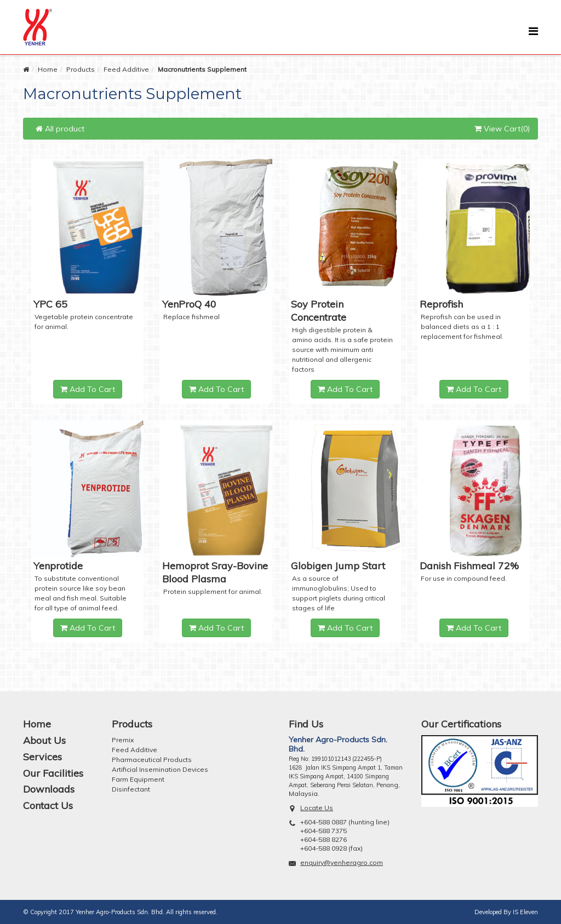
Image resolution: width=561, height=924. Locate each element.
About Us (44, 740)
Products (81, 69)
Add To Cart (88, 389)
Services (42, 757)
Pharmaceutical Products (152, 760)
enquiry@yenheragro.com (342, 862)
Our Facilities (53, 773)
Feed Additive (126, 69)
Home (48, 69)
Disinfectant (131, 789)
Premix (123, 740)
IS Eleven (525, 912)
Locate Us (317, 808)
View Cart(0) (502, 129)
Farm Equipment (138, 779)
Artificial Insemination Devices (160, 769)
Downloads (49, 789)
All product (60, 129)
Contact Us (48, 805)
